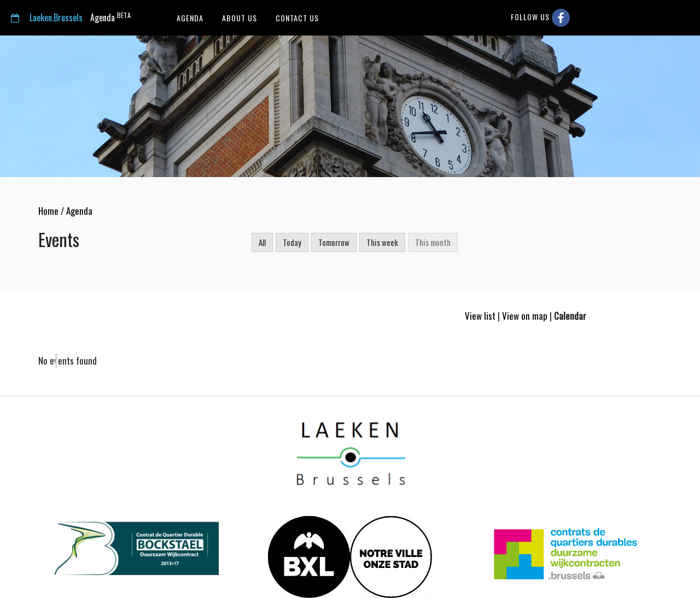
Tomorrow (334, 242)
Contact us (296, 18)
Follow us (540, 18)
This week (382, 242)
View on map (525, 316)
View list (480, 316)
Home (48, 211)
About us (238, 18)
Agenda (71, 17)
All (262, 242)
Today (292, 242)
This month (433, 242)
